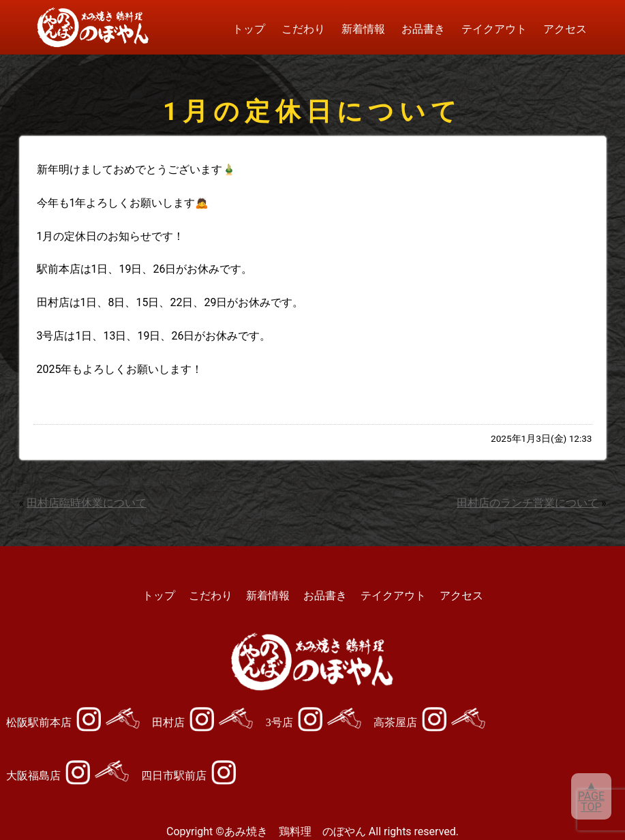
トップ (249, 29)
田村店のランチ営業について (528, 503)
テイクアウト (494, 29)
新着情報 (363, 29)
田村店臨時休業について (87, 503)
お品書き (423, 29)
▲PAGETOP (591, 796)
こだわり (303, 29)
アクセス (565, 29)
